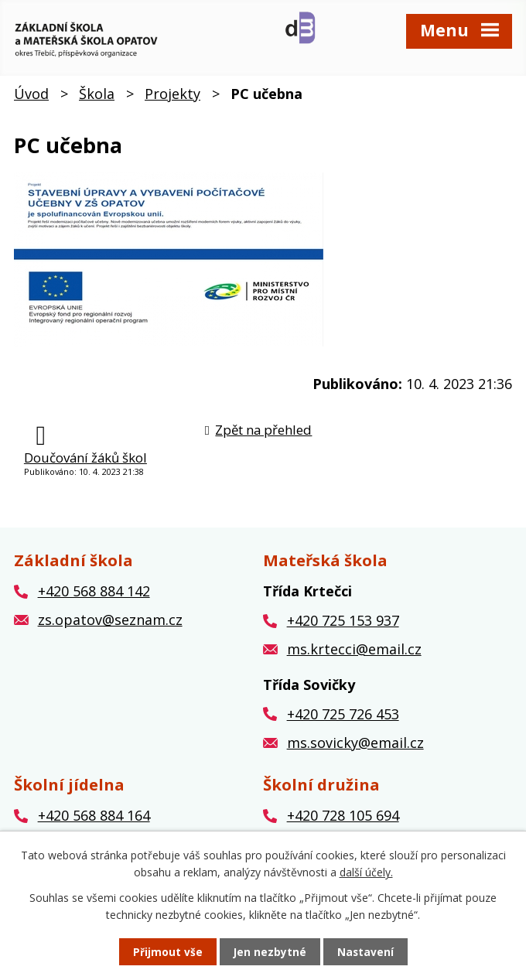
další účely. (366, 871)
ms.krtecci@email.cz (354, 654)
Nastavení (366, 952)
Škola (97, 98)
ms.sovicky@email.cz (355, 747)
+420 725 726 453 (343, 719)
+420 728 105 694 (343, 821)
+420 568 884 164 (94, 821)
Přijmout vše (167, 952)
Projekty (172, 98)
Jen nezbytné (270, 952)
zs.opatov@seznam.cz (110, 625)
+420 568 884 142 (94, 596)
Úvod (31, 98)
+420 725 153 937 (343, 626)
